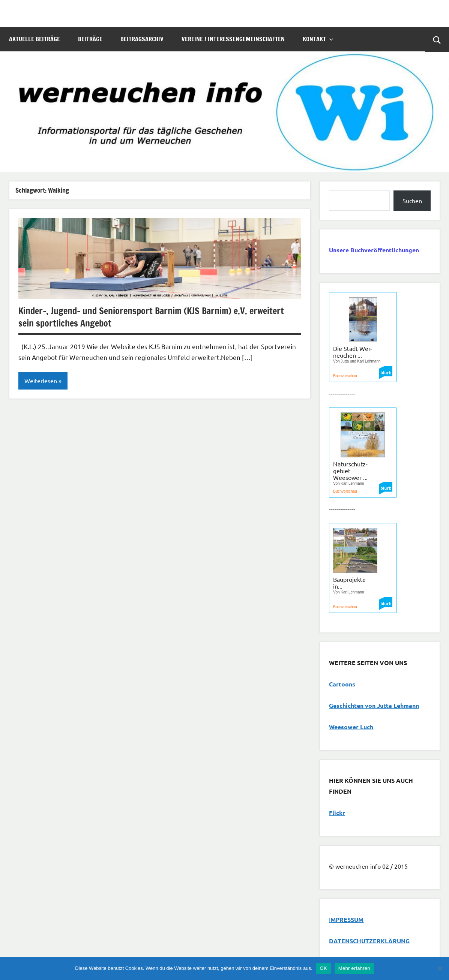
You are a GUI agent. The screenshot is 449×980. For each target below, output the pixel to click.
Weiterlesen (41, 381)
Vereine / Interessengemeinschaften (233, 39)
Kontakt (318, 39)
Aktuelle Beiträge (35, 39)
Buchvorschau (345, 376)
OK (324, 968)
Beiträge (90, 39)
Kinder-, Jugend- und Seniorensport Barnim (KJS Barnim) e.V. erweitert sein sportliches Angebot (152, 317)
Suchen (412, 201)
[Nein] (440, 968)
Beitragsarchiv (142, 39)
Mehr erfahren (354, 968)
